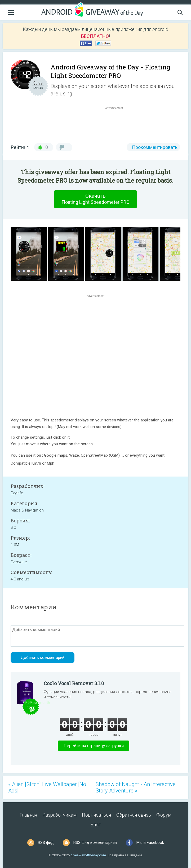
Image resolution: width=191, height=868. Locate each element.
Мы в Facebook (150, 843)
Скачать (96, 199)
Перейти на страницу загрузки (94, 746)
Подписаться (96, 815)
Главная (28, 815)
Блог (95, 825)
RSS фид (46, 843)
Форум (164, 815)
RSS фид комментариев (95, 843)
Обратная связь (134, 815)
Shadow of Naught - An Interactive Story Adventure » (136, 787)
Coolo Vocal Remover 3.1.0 (74, 683)
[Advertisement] (117, 123)
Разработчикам (59, 815)
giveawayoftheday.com (88, 855)
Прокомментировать (155, 147)
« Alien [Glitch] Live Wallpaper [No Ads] (47, 787)
